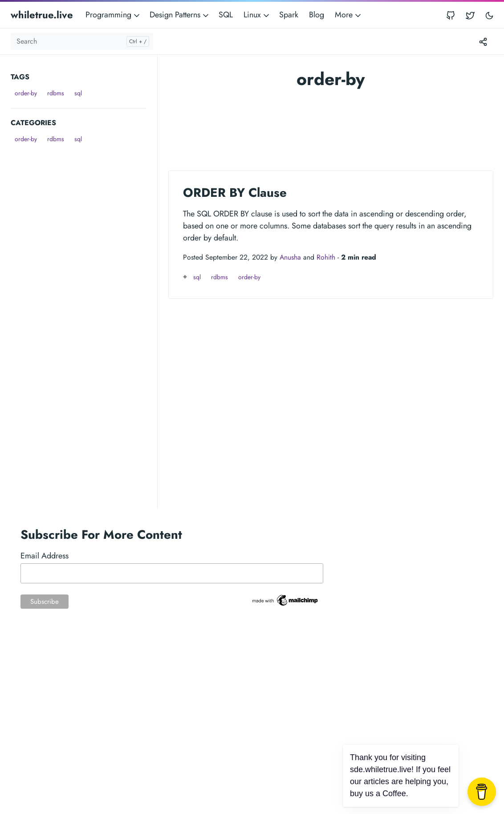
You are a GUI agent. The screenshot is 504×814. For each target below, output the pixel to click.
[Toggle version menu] (483, 41)
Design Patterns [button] (180, 15)
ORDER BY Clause (235, 192)
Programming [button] (113, 15)
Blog (317, 15)
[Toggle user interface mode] (489, 15)
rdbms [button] (56, 93)
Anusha (290, 257)
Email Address (45, 556)
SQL (226, 15)
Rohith (326, 257)
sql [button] (78, 93)
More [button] (349, 15)
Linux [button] (257, 15)
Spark (289, 15)
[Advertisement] (84, 202)
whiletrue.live (42, 15)
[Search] (82, 41)
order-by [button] (26, 93)
